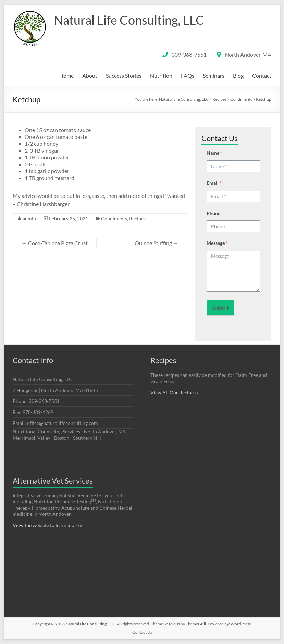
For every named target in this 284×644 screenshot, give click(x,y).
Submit (220, 308)
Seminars (214, 76)
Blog (238, 76)
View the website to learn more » (47, 525)
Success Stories (124, 76)
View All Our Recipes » (175, 392)
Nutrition (161, 76)
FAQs (188, 76)
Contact (262, 76)
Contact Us (142, 632)
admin (29, 219)
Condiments (114, 219)
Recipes (137, 219)
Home (66, 76)
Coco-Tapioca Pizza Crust (55, 243)
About (90, 76)
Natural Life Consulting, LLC (129, 20)
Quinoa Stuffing (157, 243)
